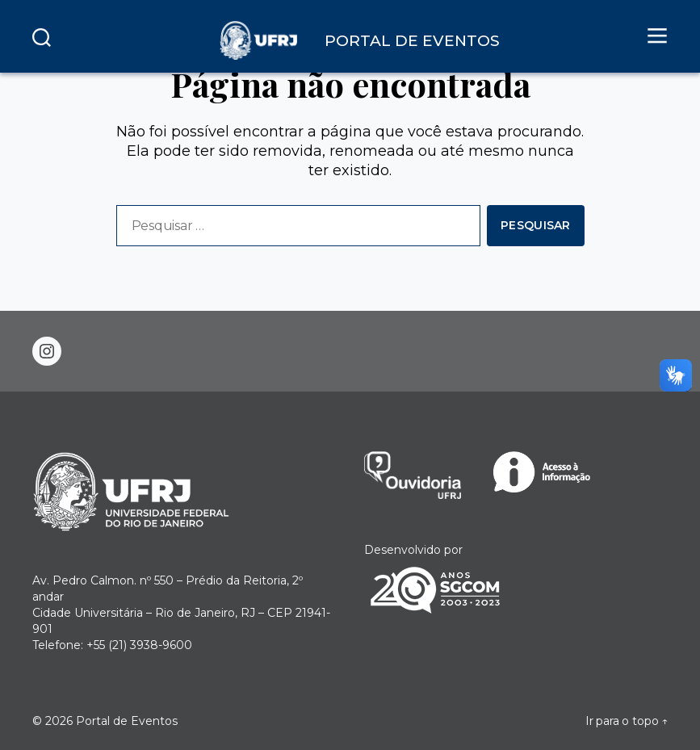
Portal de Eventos (127, 721)
